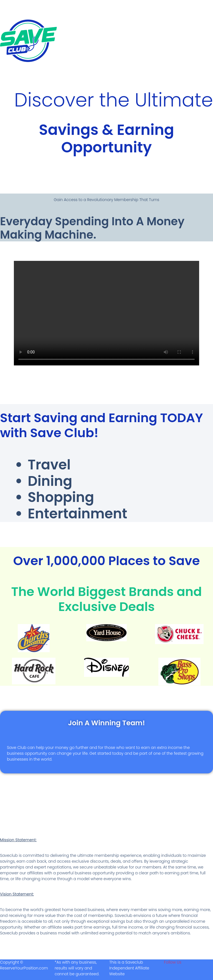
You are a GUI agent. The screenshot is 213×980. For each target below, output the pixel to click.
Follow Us (173, 961)
